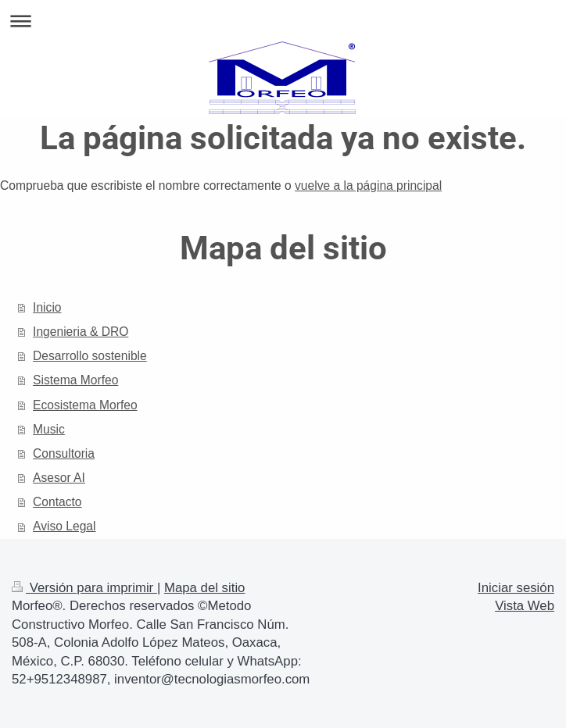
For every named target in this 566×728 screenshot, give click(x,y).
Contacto (57, 502)
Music (49, 429)
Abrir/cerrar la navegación (283, 21)
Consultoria (64, 453)
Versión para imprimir (84, 588)
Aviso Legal (64, 526)
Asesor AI (59, 478)
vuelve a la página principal (368, 186)
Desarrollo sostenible (90, 356)
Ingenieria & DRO (81, 332)
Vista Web (525, 606)
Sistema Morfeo (75, 380)
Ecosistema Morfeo (85, 405)
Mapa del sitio (205, 588)
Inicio (47, 307)
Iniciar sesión (516, 588)
